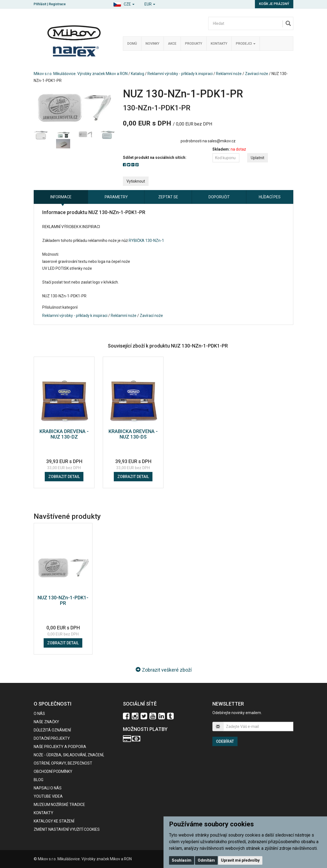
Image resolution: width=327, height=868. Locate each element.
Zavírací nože (257, 74)
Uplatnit (258, 158)
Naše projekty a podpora (60, 747)
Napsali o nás (48, 788)
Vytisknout (136, 181)
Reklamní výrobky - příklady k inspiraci (180, 74)
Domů (132, 44)
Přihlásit (40, 4)
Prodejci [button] (246, 44)
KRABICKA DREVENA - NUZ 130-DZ (64, 434)
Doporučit (219, 197)
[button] (124, 3)
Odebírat (225, 741)
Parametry (116, 197)
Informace (61, 197)
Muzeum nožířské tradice (59, 805)
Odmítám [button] (206, 860)
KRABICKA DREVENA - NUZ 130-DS (133, 434)
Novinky (152, 44)
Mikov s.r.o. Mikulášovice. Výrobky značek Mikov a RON (81, 74)
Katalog (138, 74)
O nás (39, 714)
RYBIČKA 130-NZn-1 (146, 241)
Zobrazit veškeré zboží (164, 670)
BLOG (39, 780)
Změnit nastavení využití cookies (67, 829)
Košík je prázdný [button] (274, 4)
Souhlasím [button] (182, 860)
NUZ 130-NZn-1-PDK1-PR (63, 600)
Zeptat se (168, 197)
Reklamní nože (229, 74)
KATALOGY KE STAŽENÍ (54, 821)
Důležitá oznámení (52, 730)
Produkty (194, 44)
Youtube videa (48, 796)
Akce (172, 44)
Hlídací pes (270, 197)
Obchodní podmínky (53, 771)
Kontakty (219, 44)
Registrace (57, 4)
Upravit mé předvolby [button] (240, 860)
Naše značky (46, 722)
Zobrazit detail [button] (64, 477)
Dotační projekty (52, 738)
